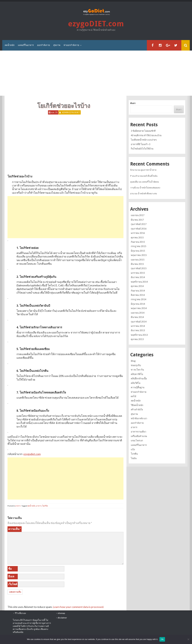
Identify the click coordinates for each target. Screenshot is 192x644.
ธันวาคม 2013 (138, 330)
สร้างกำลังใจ (137, 409)
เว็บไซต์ (13, 584)
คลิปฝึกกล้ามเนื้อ (139, 378)
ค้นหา (133, 103)
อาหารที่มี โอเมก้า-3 (141, 144)
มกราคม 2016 (138, 233)
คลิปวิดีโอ (136, 383)
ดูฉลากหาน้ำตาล (149, 170)
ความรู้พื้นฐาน (138, 387)
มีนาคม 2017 (137, 220)
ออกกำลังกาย (43, 45)
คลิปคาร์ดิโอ (137, 374)
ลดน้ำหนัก (10, 45)
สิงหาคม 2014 (138, 295)
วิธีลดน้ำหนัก (137, 405)
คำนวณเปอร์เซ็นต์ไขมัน (146, 176)
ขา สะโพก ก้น (137, 370)
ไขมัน (134, 458)
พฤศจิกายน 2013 (139, 335)
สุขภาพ (57, 45)
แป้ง (133, 449)
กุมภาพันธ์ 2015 (139, 268)
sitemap (61, 613)
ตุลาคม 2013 (137, 339)
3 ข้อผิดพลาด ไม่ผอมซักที (143, 131)
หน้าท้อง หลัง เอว (139, 418)
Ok (162, 639)
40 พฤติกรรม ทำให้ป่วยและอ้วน (146, 135)
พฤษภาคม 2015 (139, 255)
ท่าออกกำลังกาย (71, 45)
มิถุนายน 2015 (138, 251)
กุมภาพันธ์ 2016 (139, 229)
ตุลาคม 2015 (137, 237)
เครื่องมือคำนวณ (139, 436)
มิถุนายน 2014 (138, 304)
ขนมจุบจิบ (136, 365)
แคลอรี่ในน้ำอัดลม (150, 182)
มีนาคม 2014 (137, 317)
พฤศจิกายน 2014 (139, 282)
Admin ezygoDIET (71, 112)
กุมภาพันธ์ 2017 (139, 224)
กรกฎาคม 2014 (139, 299)
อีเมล (11, 576)
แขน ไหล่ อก (137, 440)
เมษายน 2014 (138, 313)
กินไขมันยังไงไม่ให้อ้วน (142, 149)
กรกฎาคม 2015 (139, 246)
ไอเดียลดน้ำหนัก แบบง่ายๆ (144, 140)
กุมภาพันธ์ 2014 (139, 322)
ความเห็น (15, 529)
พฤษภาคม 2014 (139, 308)
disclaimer (62, 618)
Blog (133, 361)
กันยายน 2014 (138, 291)
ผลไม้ (133, 396)
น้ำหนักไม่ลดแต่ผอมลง (150, 188)
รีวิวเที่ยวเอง (20, 613)
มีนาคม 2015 (137, 264)
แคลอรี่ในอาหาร (26, 45)
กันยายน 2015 (138, 242)
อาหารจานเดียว (138, 432)
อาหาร (18, 506)
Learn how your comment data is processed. (78, 607)
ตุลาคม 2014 (137, 286)
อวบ (132, 193)
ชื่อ (10, 569)
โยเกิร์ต (45, 506)
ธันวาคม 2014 (138, 277)
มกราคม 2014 (138, 326)
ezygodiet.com (32, 454)
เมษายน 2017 (138, 215)
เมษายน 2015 (138, 260)
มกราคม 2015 (138, 273)
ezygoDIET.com (96, 24)
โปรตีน (134, 454)
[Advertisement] (96, 73)
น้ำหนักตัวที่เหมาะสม (147, 193)
